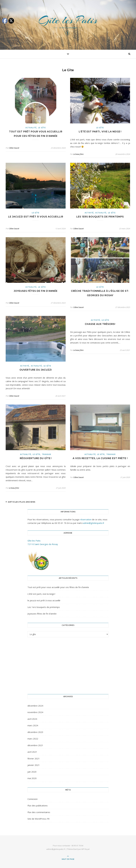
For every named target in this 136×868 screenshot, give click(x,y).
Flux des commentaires (39, 812)
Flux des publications (38, 806)
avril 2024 (32, 719)
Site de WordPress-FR (38, 819)
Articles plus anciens (21, 502)
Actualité (31, 128)
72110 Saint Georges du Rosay (43, 544)
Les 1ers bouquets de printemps (100, 217)
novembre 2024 (35, 712)
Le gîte (42, 128)
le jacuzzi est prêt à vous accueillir (36, 217)
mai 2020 (32, 778)
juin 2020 (32, 772)
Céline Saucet (14, 148)
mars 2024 (33, 725)
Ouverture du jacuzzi (36, 370)
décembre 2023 (35, 732)
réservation (86, 519)
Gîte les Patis (68, 20)
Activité (89, 213)
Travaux (47, 454)
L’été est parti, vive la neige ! (100, 132)
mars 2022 (33, 739)
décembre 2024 (35, 706)
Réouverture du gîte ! (36, 458)
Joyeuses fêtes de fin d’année (36, 291)
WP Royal (85, 849)
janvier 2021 (34, 765)
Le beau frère (78, 154)
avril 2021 (32, 752)
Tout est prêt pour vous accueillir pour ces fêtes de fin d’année (58, 587)
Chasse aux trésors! (100, 324)
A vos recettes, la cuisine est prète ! (100, 458)
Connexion (33, 799)
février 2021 (34, 758)
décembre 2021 (35, 745)
